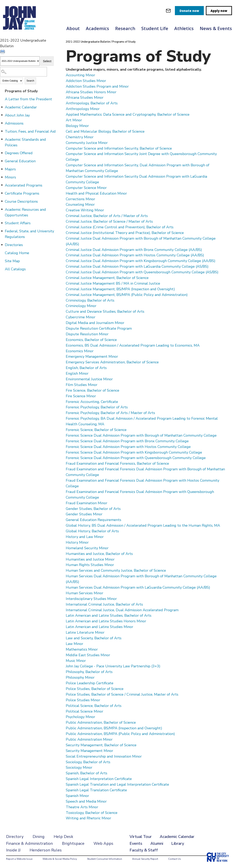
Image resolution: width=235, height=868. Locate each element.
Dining (39, 837)
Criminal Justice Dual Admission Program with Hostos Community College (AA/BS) (135, 255)
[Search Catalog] (23, 72)
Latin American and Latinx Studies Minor (99, 627)
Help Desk (63, 837)
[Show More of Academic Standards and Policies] (2, 139)
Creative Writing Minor (85, 210)
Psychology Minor (80, 717)
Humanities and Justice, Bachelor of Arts (99, 554)
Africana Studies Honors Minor (91, 92)
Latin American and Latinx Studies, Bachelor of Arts (109, 615)
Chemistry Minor (80, 137)
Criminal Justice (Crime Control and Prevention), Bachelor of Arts (120, 227)
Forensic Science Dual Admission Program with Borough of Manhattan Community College (141, 435)
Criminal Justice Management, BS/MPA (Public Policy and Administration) (127, 295)
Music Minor (76, 661)
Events (136, 843)
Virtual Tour (141, 837)
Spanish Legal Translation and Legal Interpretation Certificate (117, 784)
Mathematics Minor (82, 649)
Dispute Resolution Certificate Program (99, 328)
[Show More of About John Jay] (2, 115)
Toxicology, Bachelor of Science (92, 813)
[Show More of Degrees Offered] (2, 153)
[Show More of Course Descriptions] (2, 201)
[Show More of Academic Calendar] (2, 107)
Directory (15, 837)
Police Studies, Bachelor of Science (95, 689)
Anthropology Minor (83, 109)
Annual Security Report (145, 859)
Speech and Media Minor (86, 801)
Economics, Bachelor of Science (91, 340)
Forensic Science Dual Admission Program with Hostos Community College (128, 447)
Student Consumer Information (105, 859)
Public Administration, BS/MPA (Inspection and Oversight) (114, 728)
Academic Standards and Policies (25, 142)
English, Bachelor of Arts (86, 368)
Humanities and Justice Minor (90, 559)
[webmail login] (168, 11)
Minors (10, 177)
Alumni (157, 843)
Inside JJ (13, 850)
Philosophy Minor (80, 677)
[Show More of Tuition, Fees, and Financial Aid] (2, 131)
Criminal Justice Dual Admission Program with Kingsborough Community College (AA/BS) (141, 261)
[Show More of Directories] (2, 245)
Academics (97, 28)
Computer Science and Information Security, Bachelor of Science (119, 148)
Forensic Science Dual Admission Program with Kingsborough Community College (134, 452)
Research (125, 28)
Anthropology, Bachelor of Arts (92, 103)
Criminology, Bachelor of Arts (90, 300)
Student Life (155, 28)
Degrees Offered (19, 153)
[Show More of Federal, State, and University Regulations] (2, 231)
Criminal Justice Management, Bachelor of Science (107, 278)
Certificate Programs (22, 193)
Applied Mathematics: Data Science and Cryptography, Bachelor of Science (128, 114)
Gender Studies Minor (84, 514)
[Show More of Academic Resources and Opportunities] (2, 209)
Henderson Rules (46, 850)
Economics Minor (80, 351)
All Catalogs (15, 269)
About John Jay (17, 115)
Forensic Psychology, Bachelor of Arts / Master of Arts (110, 413)
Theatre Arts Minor (82, 807)
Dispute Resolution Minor (87, 334)
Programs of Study (21, 91)
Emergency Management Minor (92, 356)
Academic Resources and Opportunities (25, 212)
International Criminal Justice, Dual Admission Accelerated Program (122, 610)
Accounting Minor (80, 75)
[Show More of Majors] (2, 169)
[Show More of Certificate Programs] (2, 193)
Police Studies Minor (83, 700)
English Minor (77, 373)
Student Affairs (18, 223)
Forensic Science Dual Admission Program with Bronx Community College (127, 441)
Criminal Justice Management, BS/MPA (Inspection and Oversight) (120, 289)
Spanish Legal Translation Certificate (96, 790)
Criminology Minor (81, 306)
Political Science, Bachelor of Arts (94, 706)
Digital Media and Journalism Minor (95, 323)
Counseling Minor (80, 204)
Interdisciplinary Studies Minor (91, 599)
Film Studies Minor (82, 385)
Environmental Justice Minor (89, 379)
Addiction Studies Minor (86, 81)
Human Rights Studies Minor (90, 565)
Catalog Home (17, 253)
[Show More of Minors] (2, 177)
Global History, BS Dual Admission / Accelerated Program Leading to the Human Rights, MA (143, 525)
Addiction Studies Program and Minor (97, 86)
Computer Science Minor (86, 188)
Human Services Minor (85, 593)
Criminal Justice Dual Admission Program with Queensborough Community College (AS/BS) (142, 272)
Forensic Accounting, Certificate (92, 402)
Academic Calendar (21, 107)
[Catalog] (20, 61)
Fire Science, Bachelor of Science (93, 390)
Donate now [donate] (189, 11)
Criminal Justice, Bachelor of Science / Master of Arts (109, 221)
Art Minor (74, 120)
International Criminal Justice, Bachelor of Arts (104, 604)
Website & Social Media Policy (60, 859)
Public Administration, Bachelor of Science (101, 722)
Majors (10, 169)
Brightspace (73, 843)
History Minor (77, 542)
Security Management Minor (89, 751)
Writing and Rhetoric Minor (88, 818)
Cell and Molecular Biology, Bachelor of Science (105, 131)
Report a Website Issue (19, 859)
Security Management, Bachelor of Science (101, 745)
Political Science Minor (85, 711)
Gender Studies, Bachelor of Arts (93, 509)
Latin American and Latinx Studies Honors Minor (106, 621)
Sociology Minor (79, 767)
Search (30, 81)
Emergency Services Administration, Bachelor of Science (112, 362)
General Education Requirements (94, 520)
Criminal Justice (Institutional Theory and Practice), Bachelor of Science (125, 233)
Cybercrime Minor (81, 317)
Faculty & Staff (144, 850)
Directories (14, 245)
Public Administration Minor (89, 739)
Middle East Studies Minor (88, 655)
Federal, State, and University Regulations (29, 234)
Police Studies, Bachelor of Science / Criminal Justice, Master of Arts (122, 694)
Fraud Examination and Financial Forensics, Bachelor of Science (117, 463)
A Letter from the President (28, 99)
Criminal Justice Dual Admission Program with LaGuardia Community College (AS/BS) (137, 266)
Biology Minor (77, 126)
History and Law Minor (85, 537)
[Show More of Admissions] (2, 123)
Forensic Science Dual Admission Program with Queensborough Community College (136, 458)
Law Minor (74, 644)
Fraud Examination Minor (87, 503)
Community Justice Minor (87, 143)
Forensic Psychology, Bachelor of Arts (97, 407)
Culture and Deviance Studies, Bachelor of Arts (105, 311)
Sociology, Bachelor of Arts (88, 762)
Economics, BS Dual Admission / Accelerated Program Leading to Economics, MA (133, 345)
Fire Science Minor (81, 396)
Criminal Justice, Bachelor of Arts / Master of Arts (107, 216)
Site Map (12, 261)
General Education (20, 161)
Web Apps (103, 843)
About (73, 28)
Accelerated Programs (24, 185)
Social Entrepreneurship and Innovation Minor (104, 756)
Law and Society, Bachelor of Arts (94, 638)
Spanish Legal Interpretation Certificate (99, 779)
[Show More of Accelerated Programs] (2, 185)
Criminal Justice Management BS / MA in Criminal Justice (113, 283)
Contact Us (175, 859)
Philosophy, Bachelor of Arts (89, 672)
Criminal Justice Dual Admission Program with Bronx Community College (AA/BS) (134, 250)
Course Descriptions (21, 201)
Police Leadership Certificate (90, 683)
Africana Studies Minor (85, 97)
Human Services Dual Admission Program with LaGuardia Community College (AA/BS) (138, 587)
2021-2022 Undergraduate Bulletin (88, 42)
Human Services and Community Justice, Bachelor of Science (116, 570)
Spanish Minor (77, 796)
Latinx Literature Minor (85, 632)
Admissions (14, 123)
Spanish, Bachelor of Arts (87, 773)
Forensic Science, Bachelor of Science (96, 430)
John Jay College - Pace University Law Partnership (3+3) (113, 666)
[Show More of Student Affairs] (2, 223)
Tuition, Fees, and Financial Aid (30, 131)
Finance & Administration (29, 843)
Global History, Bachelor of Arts (92, 531)
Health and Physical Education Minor (96, 193)
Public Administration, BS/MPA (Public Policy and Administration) (120, 734)
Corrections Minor (80, 199)
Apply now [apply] (219, 11)
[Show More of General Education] (2, 161)
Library (178, 843)
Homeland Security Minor (87, 548)
